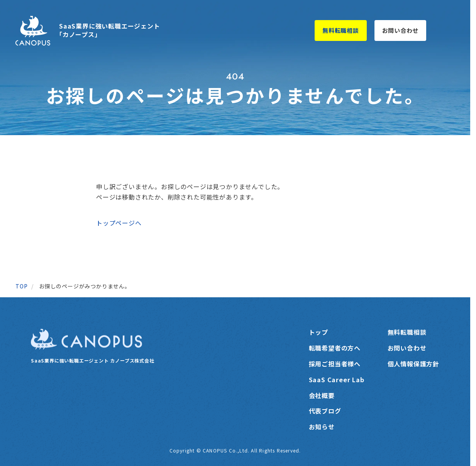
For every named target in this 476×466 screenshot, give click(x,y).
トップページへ (119, 223)
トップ (318, 332)
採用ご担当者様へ (335, 364)
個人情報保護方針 (413, 364)
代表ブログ (325, 411)
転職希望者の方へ (335, 348)
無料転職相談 (341, 30)
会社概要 (322, 395)
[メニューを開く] (446, 31)
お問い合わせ (401, 30)
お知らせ (322, 427)
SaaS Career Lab (337, 380)
